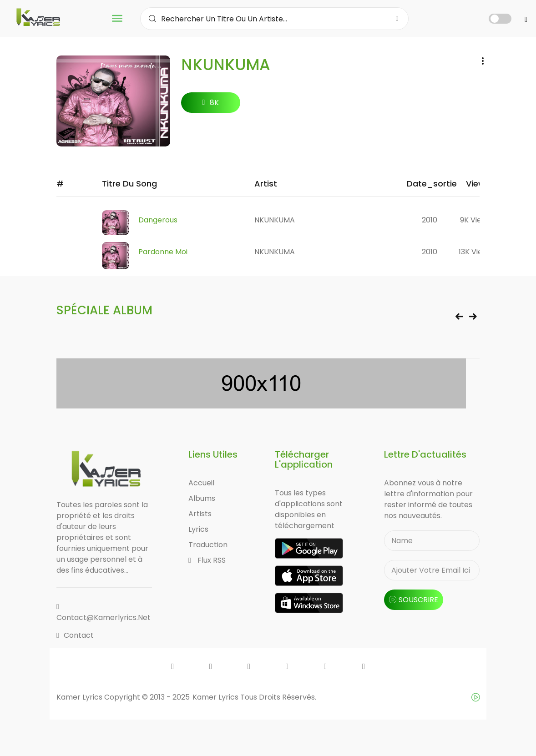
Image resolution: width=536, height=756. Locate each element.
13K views (475, 252)
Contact (75, 635)
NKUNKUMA (275, 220)
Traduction (208, 545)
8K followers (211, 105)
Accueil (201, 483)
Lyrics (198, 529)
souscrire (414, 600)
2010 (430, 220)
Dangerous (158, 220)
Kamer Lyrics (216, 697)
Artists (200, 514)
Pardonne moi (163, 252)
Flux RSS (207, 560)
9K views (475, 220)
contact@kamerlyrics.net (104, 613)
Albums (202, 498)
